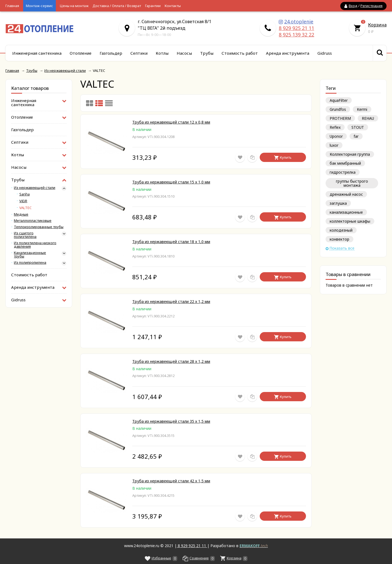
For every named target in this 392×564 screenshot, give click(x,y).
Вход (353, 6)
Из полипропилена (30, 263)
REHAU (368, 118)
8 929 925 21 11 (296, 28)
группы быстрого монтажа (352, 183)
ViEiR (23, 201)
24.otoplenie (299, 22)
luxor (334, 145)
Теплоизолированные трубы (39, 227)
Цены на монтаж (74, 6)
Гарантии (153, 6)
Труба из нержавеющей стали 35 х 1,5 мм (171, 421)
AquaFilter (339, 100)
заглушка (338, 203)
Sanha (24, 194)
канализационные (346, 212)
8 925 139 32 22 (296, 35)
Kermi (362, 109)
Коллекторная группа (350, 154)
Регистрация (371, 6)
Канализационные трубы (30, 255)
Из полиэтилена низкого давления (35, 245)
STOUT (358, 127)
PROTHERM (340, 118)
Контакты (173, 6)
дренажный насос (346, 194)
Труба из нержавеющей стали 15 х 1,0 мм (171, 182)
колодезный (341, 230)
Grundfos (338, 109)
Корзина (377, 25)
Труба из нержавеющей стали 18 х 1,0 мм (171, 242)
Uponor (336, 136)
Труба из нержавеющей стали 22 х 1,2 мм (171, 301)
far (356, 136)
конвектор (339, 239)
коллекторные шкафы (350, 221)
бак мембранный (345, 163)
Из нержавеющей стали (35, 188)
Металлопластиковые (33, 221)
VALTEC (25, 208)
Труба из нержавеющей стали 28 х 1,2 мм (171, 361)
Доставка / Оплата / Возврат (117, 6)
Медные (21, 214)
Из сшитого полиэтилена (25, 235)
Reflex (335, 127)
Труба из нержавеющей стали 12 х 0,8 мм (171, 122)
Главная (12, 6)
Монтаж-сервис (39, 6)
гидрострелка (343, 172)
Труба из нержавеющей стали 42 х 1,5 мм (171, 481)
